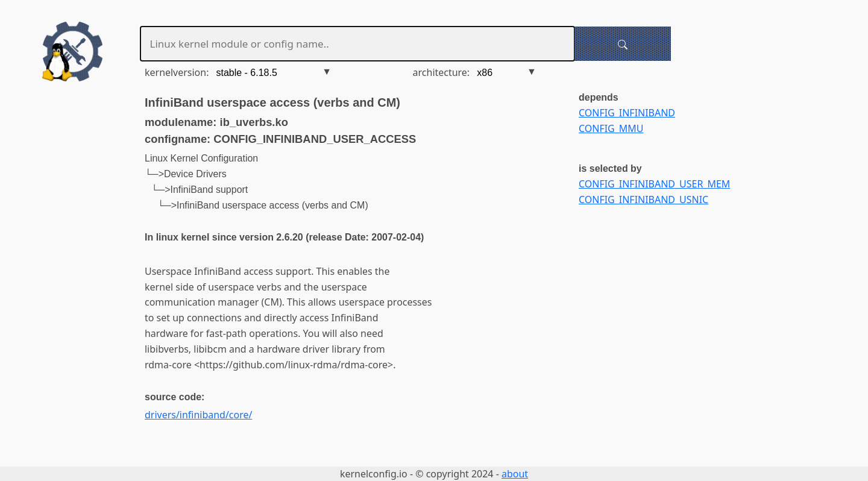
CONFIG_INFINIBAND (627, 113)
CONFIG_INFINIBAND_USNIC (643, 200)
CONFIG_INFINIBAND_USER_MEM (654, 184)
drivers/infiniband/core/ (198, 415)
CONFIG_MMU (611, 128)
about (515, 474)
